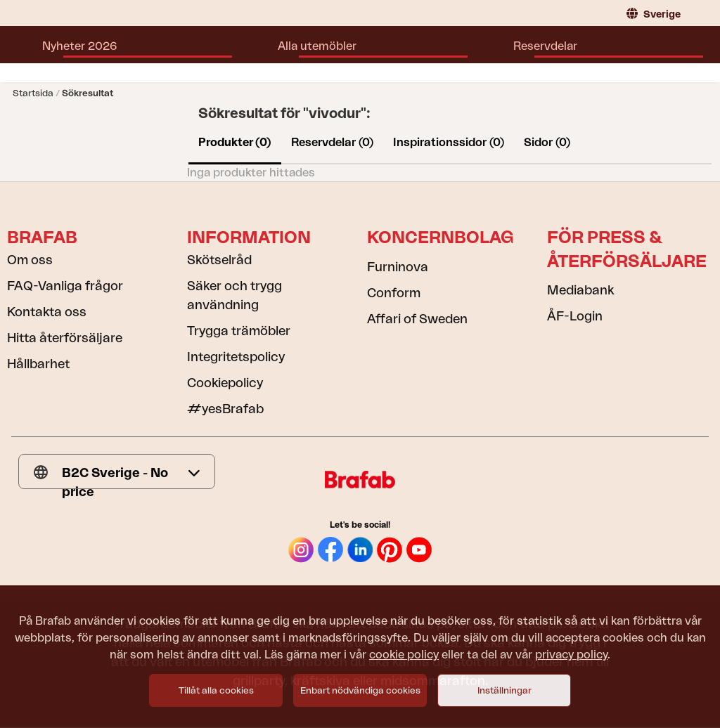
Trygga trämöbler (239, 331)
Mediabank (580, 290)
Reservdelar (328, 54)
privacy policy (571, 655)
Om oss (30, 260)
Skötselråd (219, 260)
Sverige (654, 14)
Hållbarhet (38, 364)
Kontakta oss (47, 312)
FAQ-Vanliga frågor (65, 286)
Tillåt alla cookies (216, 690)
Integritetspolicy (236, 357)
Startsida (33, 93)
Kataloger (602, 54)
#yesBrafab (225, 409)
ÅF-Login (575, 316)
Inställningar (504, 690)
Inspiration (407, 54)
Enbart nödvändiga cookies (360, 690)
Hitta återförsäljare (506, 54)
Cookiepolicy (225, 383)
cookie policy (404, 655)
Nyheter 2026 (143, 54)
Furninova (398, 267)
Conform (394, 293)
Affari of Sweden (417, 319)
